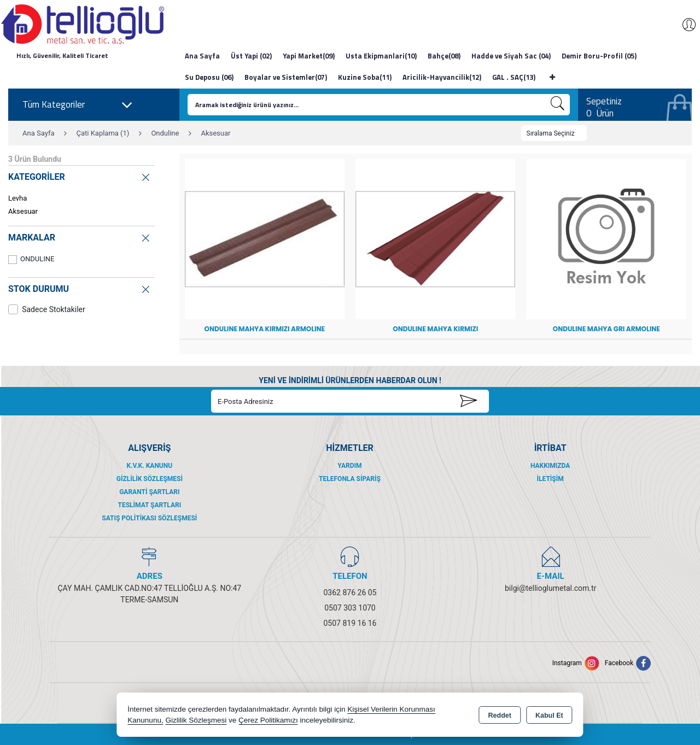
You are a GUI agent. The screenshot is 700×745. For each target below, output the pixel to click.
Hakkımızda (550, 466)
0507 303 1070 (350, 608)
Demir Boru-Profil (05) (599, 56)
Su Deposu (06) (209, 77)
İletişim (550, 479)
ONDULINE (31, 259)
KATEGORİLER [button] (80, 176)
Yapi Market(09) (309, 56)
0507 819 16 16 (350, 623)
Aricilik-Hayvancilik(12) (442, 77)
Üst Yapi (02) (251, 56)
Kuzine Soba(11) (365, 77)
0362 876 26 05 (350, 593)
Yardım (349, 466)
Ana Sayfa (202, 56)
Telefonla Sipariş (350, 479)
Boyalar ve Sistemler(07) (286, 77)
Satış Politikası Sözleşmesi (149, 518)
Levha (17, 198)
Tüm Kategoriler (78, 105)
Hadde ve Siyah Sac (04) (511, 56)
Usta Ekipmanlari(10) (381, 56)
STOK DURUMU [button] (80, 287)
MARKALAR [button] (80, 236)
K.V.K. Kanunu (149, 466)
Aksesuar (23, 211)
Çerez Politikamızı (268, 720)
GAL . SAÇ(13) (514, 77)
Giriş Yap (684, 25)
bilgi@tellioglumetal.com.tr (550, 588)
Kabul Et (549, 715)
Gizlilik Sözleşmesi (150, 479)
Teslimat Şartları (149, 505)
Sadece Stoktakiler (47, 309)
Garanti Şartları (149, 492)
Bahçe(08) (444, 56)
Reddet (500, 715)
